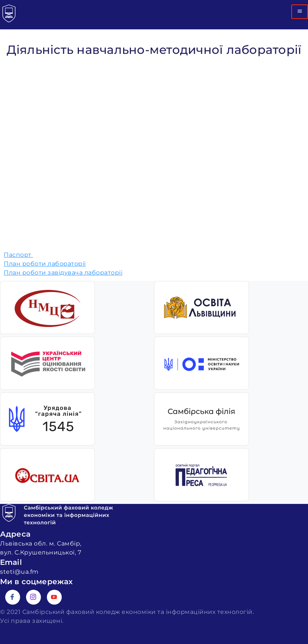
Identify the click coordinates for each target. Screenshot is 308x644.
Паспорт (18, 255)
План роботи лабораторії (45, 264)
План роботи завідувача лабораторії (63, 273)
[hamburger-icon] (300, 12)
